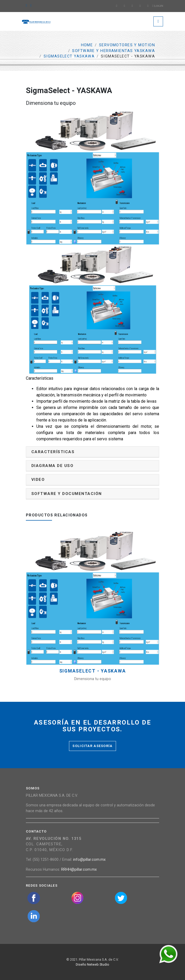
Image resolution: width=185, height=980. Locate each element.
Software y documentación (67, 494)
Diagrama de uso (52, 466)
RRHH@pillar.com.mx (79, 870)
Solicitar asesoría (92, 746)
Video (38, 480)
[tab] (92, 452)
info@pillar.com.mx (89, 860)
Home (87, 45)
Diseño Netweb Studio (92, 964)
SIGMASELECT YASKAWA (69, 56)
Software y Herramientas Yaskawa (114, 51)
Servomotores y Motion (127, 45)
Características (53, 452)
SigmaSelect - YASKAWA (93, 671)
